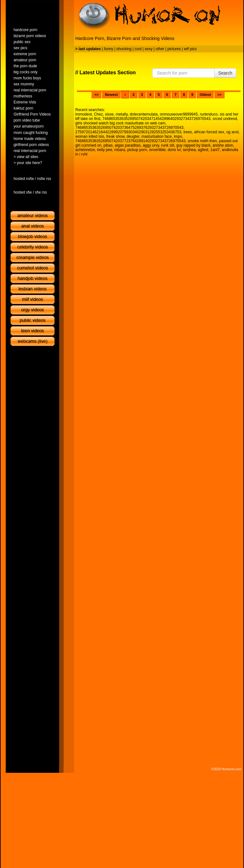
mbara (120, 150)
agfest (203, 150)
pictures (174, 49)
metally (122, 114)
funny (108, 49)
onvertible (157, 150)
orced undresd (225, 119)
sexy (149, 49)
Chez (98, 114)
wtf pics (190, 49)
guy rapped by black (193, 145)
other (160, 49)
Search (225, 73)
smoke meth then (202, 141)
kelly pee (105, 150)
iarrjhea (189, 150)
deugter (133, 136)
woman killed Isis (90, 136)
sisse (109, 114)
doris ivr (174, 150)
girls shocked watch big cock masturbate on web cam (120, 123)
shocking (124, 49)
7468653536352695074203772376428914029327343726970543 (130, 141)
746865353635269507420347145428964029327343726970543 (156, 119)
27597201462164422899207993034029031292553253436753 (128, 132)
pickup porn (137, 150)
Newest (111, 95)
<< (96, 95)
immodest (84, 114)
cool (138, 49)
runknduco (209, 114)
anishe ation (223, 145)
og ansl (232, 132)
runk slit (168, 145)
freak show (115, 136)
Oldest (205, 95)
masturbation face (156, 136)
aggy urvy (151, 145)
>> (219, 95)
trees (188, 132)
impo (178, 136)
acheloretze (85, 150)
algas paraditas (128, 145)
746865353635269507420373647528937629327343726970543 (129, 128)
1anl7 (215, 150)
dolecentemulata (144, 114)
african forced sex (209, 132)
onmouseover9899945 (179, 114)
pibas (108, 145)
